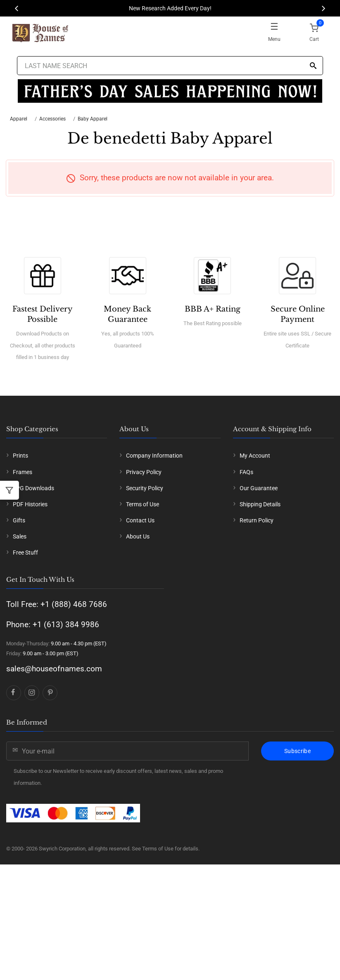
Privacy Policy (144, 472)
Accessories (52, 119)
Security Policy (145, 488)
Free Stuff (25, 553)
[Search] (313, 66)
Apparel (19, 119)
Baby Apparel (93, 119)
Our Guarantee (259, 488)
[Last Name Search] (170, 66)
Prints (20, 456)
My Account (255, 456)
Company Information (154, 456)
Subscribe (297, 751)
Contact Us (140, 520)
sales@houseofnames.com (54, 669)
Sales (20, 536)
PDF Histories (30, 504)
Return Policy (257, 520)
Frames (23, 472)
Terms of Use (143, 504)
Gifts (19, 520)
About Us (138, 536)
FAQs (246, 472)
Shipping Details (260, 504)
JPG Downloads (33, 488)
